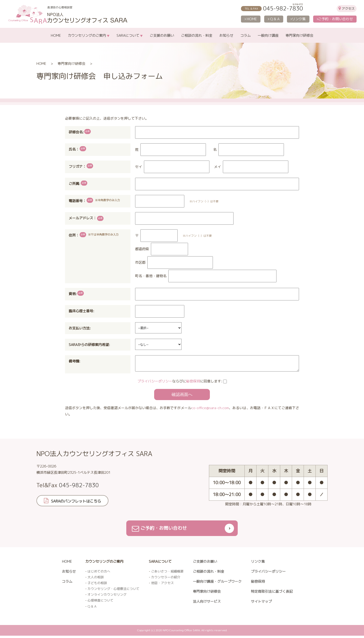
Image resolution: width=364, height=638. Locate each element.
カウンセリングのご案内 (87, 35)
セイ (139, 167)
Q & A (274, 19)
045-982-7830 (283, 8)
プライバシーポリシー (155, 383)
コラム (245, 35)
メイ (218, 167)
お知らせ (226, 35)
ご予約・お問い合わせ (335, 19)
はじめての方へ (99, 573)
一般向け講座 (268, 35)
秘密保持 (193, 383)
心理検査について (101, 603)
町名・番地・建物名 (151, 276)
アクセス (348, 8)
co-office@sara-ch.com (210, 410)
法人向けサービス (207, 603)
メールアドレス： (86, 218)
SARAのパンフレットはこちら (78, 503)
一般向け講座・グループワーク (217, 584)
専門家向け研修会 (299, 35)
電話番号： (77, 201)
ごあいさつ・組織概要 (167, 573)
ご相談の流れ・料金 (197, 35)
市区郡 (140, 262)
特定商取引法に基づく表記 (272, 594)
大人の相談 (96, 579)
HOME (251, 19)
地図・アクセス (162, 585)
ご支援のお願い (162, 35)
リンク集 (298, 19)
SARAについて (128, 35)
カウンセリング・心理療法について (114, 591)
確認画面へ (182, 396)
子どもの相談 (97, 585)
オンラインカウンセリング (107, 597)
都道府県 (142, 249)
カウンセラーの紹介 (166, 579)
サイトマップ (261, 603)
